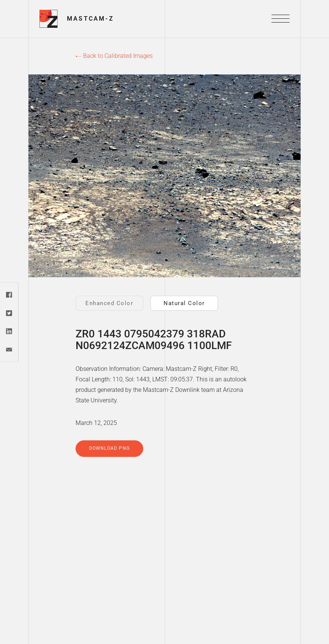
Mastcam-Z (90, 19)
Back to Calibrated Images (114, 56)
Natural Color (184, 303)
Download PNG (109, 448)
